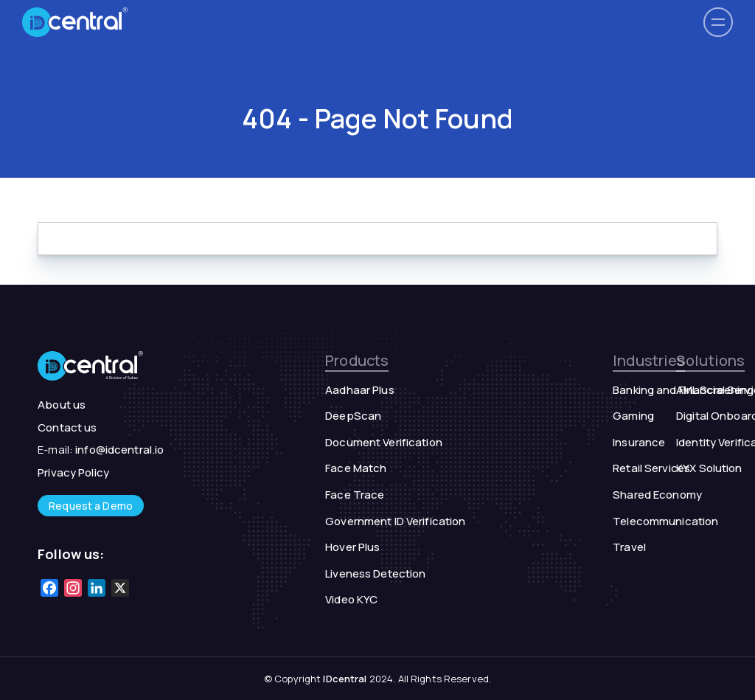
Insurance (639, 442)
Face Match (356, 468)
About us (62, 405)
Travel (629, 547)
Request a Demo (91, 506)
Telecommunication (665, 521)
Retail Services (651, 468)
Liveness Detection (375, 573)
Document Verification (384, 442)
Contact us (67, 427)
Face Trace (355, 495)
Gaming (633, 416)
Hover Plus (352, 547)
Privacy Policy (73, 472)
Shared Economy (657, 495)
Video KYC (351, 599)
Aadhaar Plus (360, 390)
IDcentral (345, 679)
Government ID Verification (395, 521)
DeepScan (353, 416)
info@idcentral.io (119, 450)
